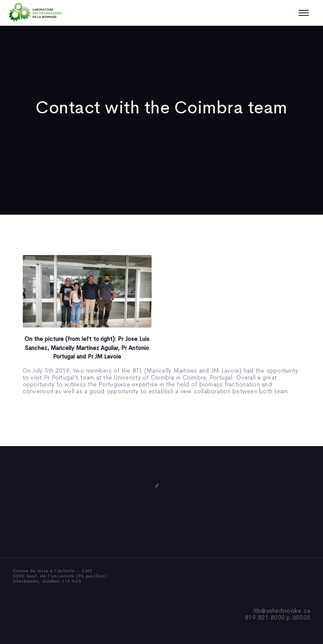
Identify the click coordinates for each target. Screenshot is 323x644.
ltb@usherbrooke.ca (282, 611)
